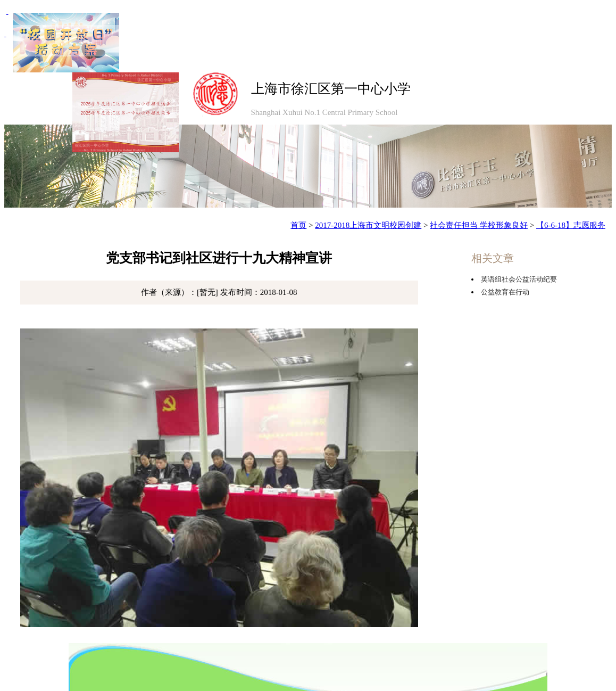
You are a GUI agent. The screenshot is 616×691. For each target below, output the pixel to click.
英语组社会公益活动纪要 (519, 279)
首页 (298, 225)
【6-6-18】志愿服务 (571, 225)
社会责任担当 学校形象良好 (479, 225)
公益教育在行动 (505, 292)
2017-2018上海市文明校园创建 (368, 225)
